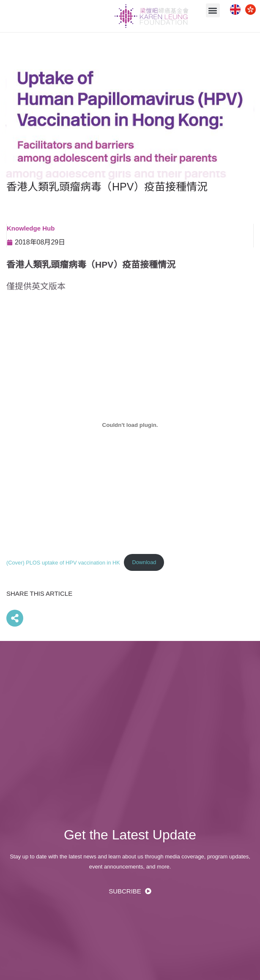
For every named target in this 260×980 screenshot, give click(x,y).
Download (144, 562)
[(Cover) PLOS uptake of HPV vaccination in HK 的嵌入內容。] (130, 425)
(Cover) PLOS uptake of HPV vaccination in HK (63, 562)
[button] (213, 10)
